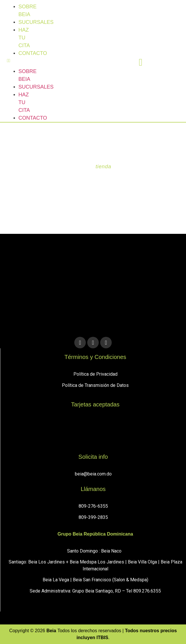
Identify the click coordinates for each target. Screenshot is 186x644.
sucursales (36, 22)
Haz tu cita (24, 38)
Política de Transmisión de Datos (95, 385)
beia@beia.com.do (93, 474)
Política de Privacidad (95, 374)
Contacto (33, 53)
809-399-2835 (93, 517)
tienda (103, 167)
